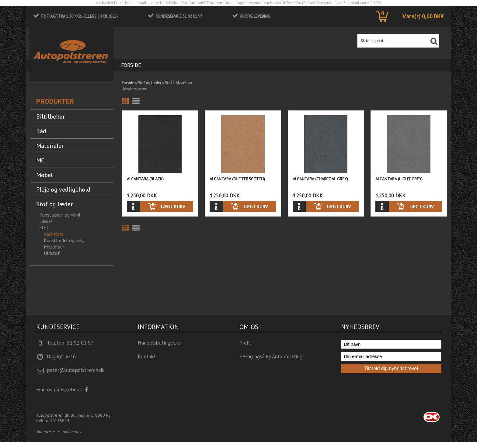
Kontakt (147, 356)
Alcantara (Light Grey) (399, 179)
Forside (131, 65)
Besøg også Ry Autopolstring (271, 356)
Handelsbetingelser (160, 343)
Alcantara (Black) (145, 179)
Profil (245, 343)
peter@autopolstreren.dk (76, 370)
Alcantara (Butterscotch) (237, 179)
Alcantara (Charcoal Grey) (320, 179)
